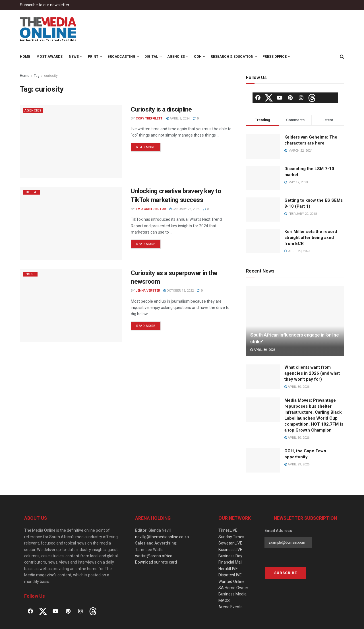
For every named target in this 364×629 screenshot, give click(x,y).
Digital (151, 57)
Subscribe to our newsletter (45, 5)
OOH (198, 57)
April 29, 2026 (297, 464)
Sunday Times (231, 537)
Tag (37, 76)
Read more (146, 147)
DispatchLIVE (230, 575)
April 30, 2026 (263, 350)
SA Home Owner (233, 588)
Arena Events (230, 607)
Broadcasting (121, 57)
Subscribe (286, 573)
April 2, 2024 (178, 118)
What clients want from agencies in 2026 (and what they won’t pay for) (312, 373)
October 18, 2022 (178, 291)
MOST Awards (49, 57)
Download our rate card (156, 562)
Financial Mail (230, 562)
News (74, 57)
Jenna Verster (148, 291)
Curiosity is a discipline (161, 109)
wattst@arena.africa (154, 556)
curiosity (51, 76)
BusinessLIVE (230, 550)
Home (25, 57)
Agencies (176, 57)
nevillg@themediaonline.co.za (162, 537)
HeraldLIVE (228, 569)
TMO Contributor (151, 209)
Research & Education (232, 57)
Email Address (278, 531)
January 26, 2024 (184, 209)
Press (30, 274)
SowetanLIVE (230, 543)
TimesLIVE (228, 530)
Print (93, 57)
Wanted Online (231, 581)
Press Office (275, 57)
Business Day (230, 556)
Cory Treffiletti (149, 118)
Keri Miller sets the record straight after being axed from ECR (311, 238)
